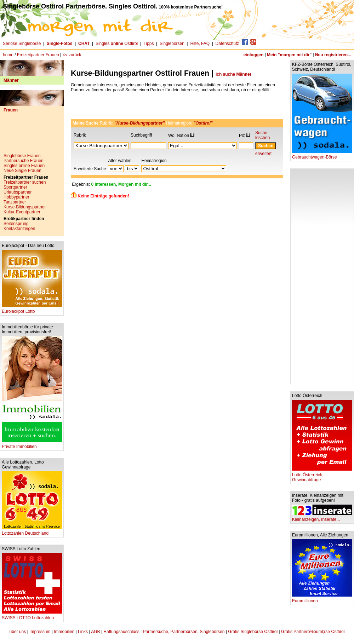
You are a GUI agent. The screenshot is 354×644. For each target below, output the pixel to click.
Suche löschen (262, 135)
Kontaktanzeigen (19, 229)
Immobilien (64, 632)
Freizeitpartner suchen (25, 182)
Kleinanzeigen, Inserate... (322, 517)
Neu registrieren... (333, 55)
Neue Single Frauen (22, 171)
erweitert (263, 154)
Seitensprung (16, 224)
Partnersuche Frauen (24, 161)
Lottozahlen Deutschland (32, 531)
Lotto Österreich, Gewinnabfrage (322, 475)
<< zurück (72, 55)
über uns (18, 632)
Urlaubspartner (18, 192)
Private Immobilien (32, 445)
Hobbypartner (16, 197)
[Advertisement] (32, 136)
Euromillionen (322, 599)
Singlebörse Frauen (22, 156)
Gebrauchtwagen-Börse (322, 155)
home (8, 55)
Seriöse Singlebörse (22, 44)
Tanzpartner (15, 202)
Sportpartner (15, 187)
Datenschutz (227, 44)
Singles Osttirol (117, 44)
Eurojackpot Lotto (32, 309)
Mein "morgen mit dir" (289, 55)
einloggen (254, 55)
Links (83, 632)
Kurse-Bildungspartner (25, 207)
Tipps (149, 44)
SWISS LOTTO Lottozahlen (32, 616)
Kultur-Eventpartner (22, 212)
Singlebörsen (172, 44)
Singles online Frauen (24, 166)
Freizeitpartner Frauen (38, 55)
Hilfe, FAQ (200, 44)
